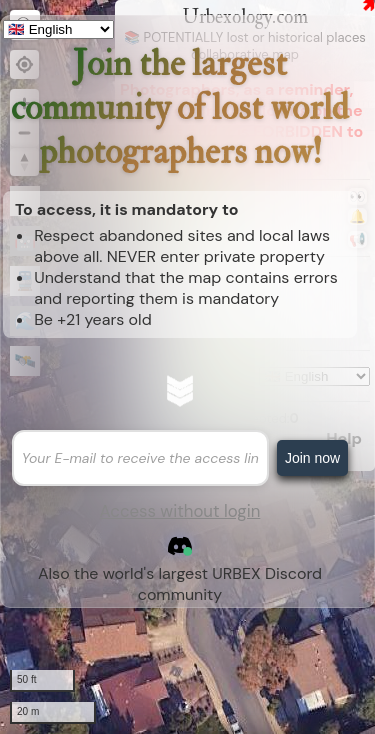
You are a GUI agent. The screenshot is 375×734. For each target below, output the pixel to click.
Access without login (180, 511)
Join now (312, 458)
